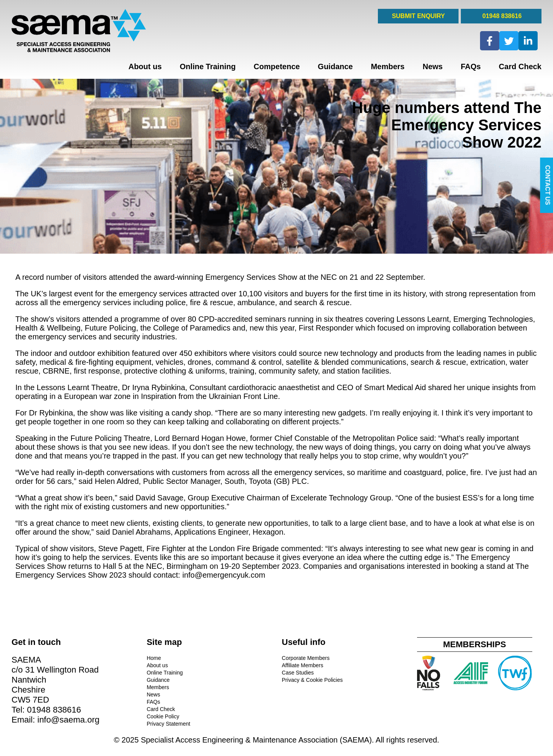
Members (388, 66)
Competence (277, 66)
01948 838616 (501, 16)
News (432, 66)
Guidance (335, 66)
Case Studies (298, 673)
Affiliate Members (303, 665)
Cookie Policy (163, 716)
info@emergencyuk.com (224, 575)
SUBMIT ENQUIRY (418, 16)
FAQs (471, 66)
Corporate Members (306, 658)
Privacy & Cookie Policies (312, 680)
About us (145, 66)
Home (154, 658)
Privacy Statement (169, 724)
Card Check (520, 66)
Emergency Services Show (251, 277)
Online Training (208, 66)
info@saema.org (68, 720)
